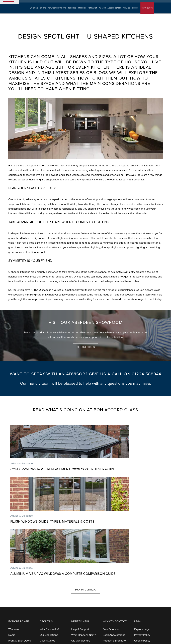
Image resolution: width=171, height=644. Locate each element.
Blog (42, 578)
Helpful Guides (80, 572)
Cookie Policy (142, 549)
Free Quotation (112, 538)
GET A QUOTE (147, 14)
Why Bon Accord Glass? (110, 14)
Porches (13, 578)
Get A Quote (36, 4)
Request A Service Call (116, 572)
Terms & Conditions (146, 555)
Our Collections (49, 544)
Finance (126, 14)
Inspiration (92, 14)
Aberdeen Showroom (95, 4)
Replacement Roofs (57, 14)
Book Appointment (54, 4)
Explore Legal (142, 538)
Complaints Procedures (85, 583)
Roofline (72, 14)
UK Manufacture (81, 549)
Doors (43, 14)
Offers (135, 14)
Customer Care (111, 566)
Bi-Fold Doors (16, 555)
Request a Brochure (114, 549)
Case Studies (47, 549)
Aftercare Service (81, 561)
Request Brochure (74, 4)
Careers (44, 572)
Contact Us (109, 555)
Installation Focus (81, 555)
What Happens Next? (83, 544)
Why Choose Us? (50, 538)
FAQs (74, 578)
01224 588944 (153, 4)
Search (111, 4)
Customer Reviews (51, 561)
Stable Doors (16, 572)
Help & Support (80, 538)
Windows (34, 14)
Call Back (108, 561)
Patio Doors (15, 561)
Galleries (45, 555)
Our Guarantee (80, 566)
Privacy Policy (142, 544)
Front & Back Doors (20, 549)
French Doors (16, 566)
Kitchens (82, 14)
